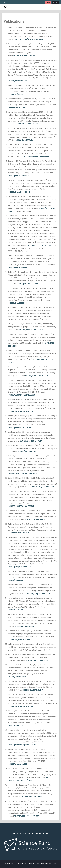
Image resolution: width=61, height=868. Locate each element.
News (48, 2)
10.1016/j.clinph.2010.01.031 (22, 706)
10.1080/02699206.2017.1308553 (22, 395)
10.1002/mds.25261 (16, 580)
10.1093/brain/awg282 (17, 764)
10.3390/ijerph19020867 (18, 81)
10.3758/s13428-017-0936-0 (31, 330)
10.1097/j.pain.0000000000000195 (23, 474)
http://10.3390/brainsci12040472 (29, 39)
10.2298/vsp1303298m (24, 626)
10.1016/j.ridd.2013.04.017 (22, 640)
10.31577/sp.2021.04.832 (18, 108)
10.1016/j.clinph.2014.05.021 (19, 567)
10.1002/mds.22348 (16, 726)
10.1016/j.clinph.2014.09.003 (43, 487)
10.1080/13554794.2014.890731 (21, 506)
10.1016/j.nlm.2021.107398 (18, 176)
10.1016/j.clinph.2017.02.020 (23, 411)
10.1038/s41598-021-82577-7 (37, 156)
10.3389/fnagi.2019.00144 (19, 303)
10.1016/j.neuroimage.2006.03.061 (22, 745)
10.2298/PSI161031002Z (27, 451)
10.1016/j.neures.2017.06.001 (20, 428)
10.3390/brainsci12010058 (24, 56)
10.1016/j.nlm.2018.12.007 (18, 267)
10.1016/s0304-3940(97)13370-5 (28, 816)
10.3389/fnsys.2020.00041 (19, 192)
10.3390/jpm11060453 (24, 140)
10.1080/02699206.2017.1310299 (39, 376)
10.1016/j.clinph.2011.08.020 (37, 660)
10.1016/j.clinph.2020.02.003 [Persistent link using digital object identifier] (39, 245)
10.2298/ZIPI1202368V (17, 677)
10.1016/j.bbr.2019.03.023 (27, 284)
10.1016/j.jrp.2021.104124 (28, 124)
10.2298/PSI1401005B (20, 533)
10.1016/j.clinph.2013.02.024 (39, 594)
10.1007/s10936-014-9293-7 (36, 520)
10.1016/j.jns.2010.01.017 (33, 690)
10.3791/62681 (17, 94)
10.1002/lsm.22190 (16, 610)
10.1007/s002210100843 (32, 797)
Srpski (55, 2)
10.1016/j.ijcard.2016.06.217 (31, 441)
